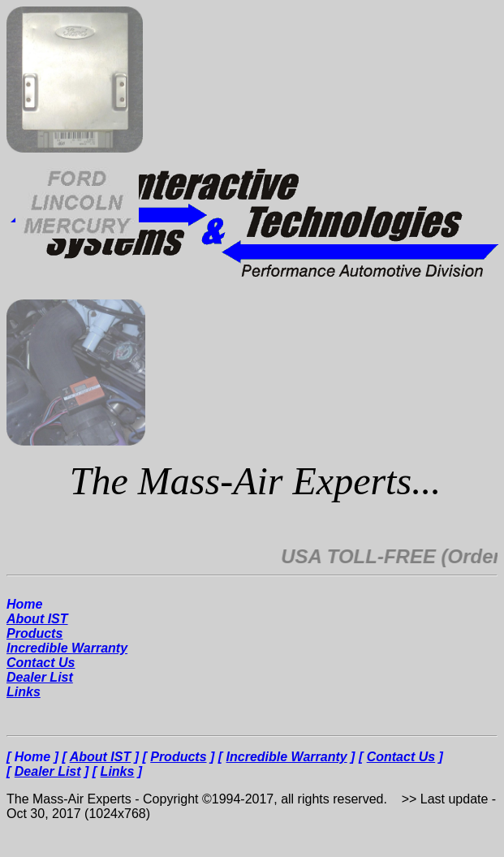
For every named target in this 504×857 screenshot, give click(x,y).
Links (24, 692)
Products (34, 633)
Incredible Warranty (67, 648)
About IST (37, 619)
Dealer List (40, 677)
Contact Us (41, 663)
